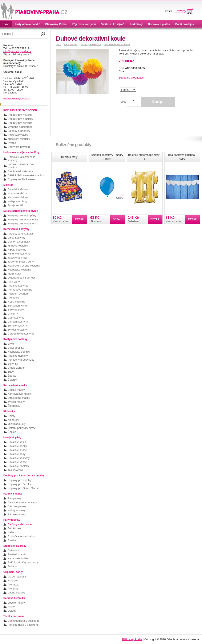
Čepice (12, 432)
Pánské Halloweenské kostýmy (21, 166)
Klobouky (13, 420)
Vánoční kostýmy (18, 322)
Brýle (11, 344)
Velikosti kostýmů (113, 24)
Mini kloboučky (17, 424)
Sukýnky (13, 364)
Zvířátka (13, 566)
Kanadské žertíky (18, 558)
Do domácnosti (17, 577)
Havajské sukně (17, 450)
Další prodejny (185, 24)
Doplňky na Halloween (21, 179)
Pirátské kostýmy (18, 286)
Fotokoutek (14, 528)
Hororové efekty (17, 193)
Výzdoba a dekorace (20, 127)
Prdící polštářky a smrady (23, 562)
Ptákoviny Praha (56, 24)
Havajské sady (17, 454)
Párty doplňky (71, 44)
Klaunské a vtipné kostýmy (24, 266)
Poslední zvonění (18, 294)
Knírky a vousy (17, 510)
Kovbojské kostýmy (19, 270)
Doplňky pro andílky (20, 480)
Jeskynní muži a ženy (21, 262)
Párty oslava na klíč (27, 24)
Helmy (11, 416)
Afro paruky (15, 498)
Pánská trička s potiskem (23, 625)
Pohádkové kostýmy (20, 290)
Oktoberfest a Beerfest (21, 278)
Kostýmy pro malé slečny (23, 219)
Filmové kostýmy (18, 246)
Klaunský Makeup (18, 197)
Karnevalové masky (19, 394)
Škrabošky (14, 406)
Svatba (12, 143)
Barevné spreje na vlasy (22, 502)
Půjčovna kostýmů (84, 24)
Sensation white (17, 306)
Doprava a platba (159, 24)
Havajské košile (17, 442)
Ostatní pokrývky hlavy (21, 428)
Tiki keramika (16, 470)
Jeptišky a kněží (17, 258)
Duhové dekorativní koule (117, 44)
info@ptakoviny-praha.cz (17, 51)
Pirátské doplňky (18, 356)
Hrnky (11, 607)
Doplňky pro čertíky (19, 484)
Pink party (14, 282)
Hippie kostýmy (17, 250)
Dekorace (13, 550)
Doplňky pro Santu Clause (23, 488)
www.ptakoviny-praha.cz (17, 99)
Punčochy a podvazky (21, 360)
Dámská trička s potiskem (23, 621)
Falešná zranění (17, 554)
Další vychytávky (18, 135)
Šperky (12, 376)
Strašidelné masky (19, 398)
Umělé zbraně (16, 368)
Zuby (11, 372)
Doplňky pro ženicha (20, 123)
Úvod (6, 24)
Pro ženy (13, 589)
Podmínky (136, 24)
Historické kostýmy (19, 254)
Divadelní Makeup (19, 189)
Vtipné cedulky (17, 593)
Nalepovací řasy (17, 201)
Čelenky (13, 380)
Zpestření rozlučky (19, 139)
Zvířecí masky (16, 402)
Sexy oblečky (16, 310)
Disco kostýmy (16, 238)
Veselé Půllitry (16, 603)
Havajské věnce (17, 462)
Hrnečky (13, 581)
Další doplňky (16, 348)
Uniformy (13, 314)
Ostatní (12, 611)
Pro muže (13, 585)
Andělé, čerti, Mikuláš (21, 234)
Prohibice (13, 298)
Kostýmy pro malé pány (22, 215)
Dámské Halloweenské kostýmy (21, 159)
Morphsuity (14, 274)
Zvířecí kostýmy (17, 330)
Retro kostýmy (16, 302)
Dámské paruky (17, 506)
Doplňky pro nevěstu (20, 115)
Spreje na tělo (16, 205)
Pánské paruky (17, 514)
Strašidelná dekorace (20, 171)
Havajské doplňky (18, 466)
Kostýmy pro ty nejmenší (23, 223)
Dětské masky (16, 390)
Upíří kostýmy (16, 318)
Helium (12, 532)
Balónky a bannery (19, 131)
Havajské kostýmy (19, 458)
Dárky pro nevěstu (19, 147)
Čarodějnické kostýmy (21, 334)
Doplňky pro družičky (20, 119)
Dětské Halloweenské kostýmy (26, 175)
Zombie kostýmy (18, 326)
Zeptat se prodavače (131, 78)
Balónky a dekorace (20, 524)
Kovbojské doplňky (19, 352)
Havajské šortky (17, 446)
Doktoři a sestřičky (19, 242)
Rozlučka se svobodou (21, 536)
